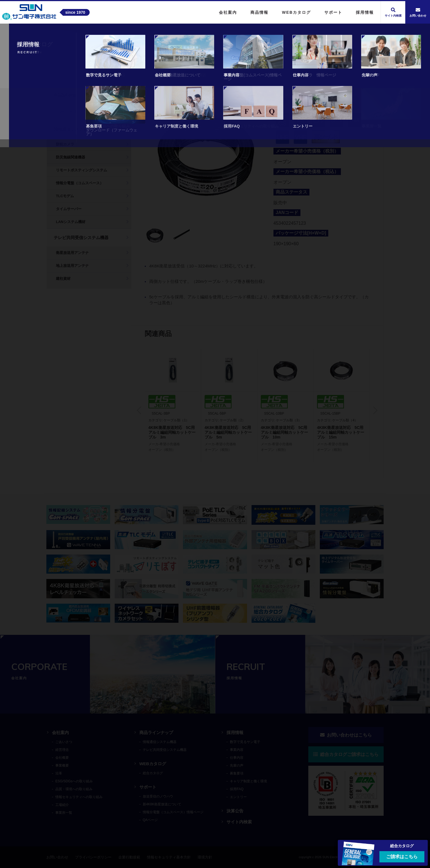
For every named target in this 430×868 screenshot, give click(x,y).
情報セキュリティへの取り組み (79, 797)
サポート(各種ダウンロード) (77, 112)
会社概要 (62, 758)
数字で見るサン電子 (245, 742)
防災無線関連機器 (71, 157)
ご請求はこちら (402, 857)
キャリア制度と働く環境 (248, 781)
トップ (53, 35)
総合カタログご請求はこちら (346, 754)
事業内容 (237, 750)
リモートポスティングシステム (82, 170)
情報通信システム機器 (75, 129)
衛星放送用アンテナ (72, 253)
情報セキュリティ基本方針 (169, 857)
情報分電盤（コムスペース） (80, 183)
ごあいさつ (64, 742)
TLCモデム (65, 196)
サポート (148, 787)
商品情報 (75, 35)
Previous (141, 410)
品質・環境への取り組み (74, 789)
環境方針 (205, 857)
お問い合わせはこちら (346, 735)
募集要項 (237, 773)
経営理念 (62, 750)
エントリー (238, 797)
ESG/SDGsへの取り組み (74, 781)
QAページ (150, 820)
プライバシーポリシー (93, 857)
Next (374, 410)
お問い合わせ (57, 857)
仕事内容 (237, 758)
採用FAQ (237, 789)
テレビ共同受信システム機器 (119, 35)
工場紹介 (62, 805)
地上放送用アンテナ (72, 266)
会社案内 (60, 732)
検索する (114, 103)
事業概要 (62, 765)
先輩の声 (237, 765)
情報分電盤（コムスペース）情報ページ (173, 812)
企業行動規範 (129, 857)
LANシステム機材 (71, 222)
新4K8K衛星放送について (162, 804)
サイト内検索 (239, 822)
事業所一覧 (64, 813)
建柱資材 (63, 279)
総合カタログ (153, 773)
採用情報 (235, 732)
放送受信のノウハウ (158, 796)
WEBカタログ (153, 764)
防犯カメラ (65, 144)
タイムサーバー (69, 209)
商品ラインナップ (156, 732)
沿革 (59, 773)
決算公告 (235, 811)
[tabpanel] (206, 155)
